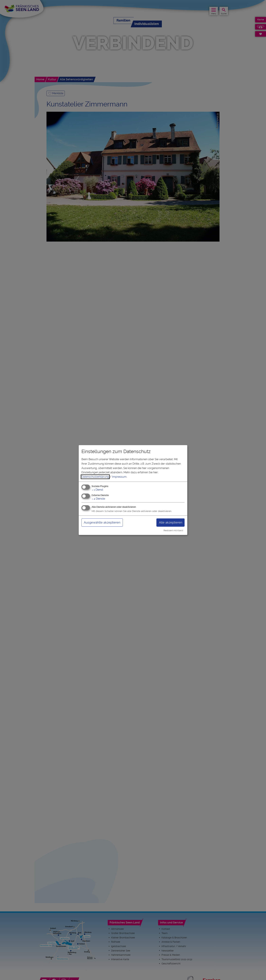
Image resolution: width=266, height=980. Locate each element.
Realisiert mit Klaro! (173, 530)
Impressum (119, 477)
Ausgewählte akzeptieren (102, 522)
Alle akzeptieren (171, 522)
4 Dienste (98, 499)
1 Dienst (97, 490)
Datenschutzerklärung (95, 477)
